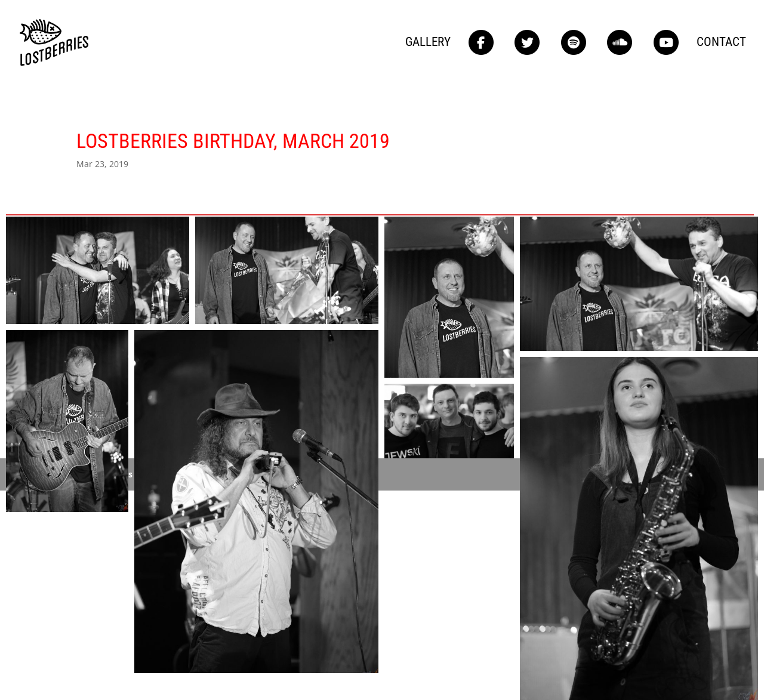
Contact (721, 43)
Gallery (428, 43)
